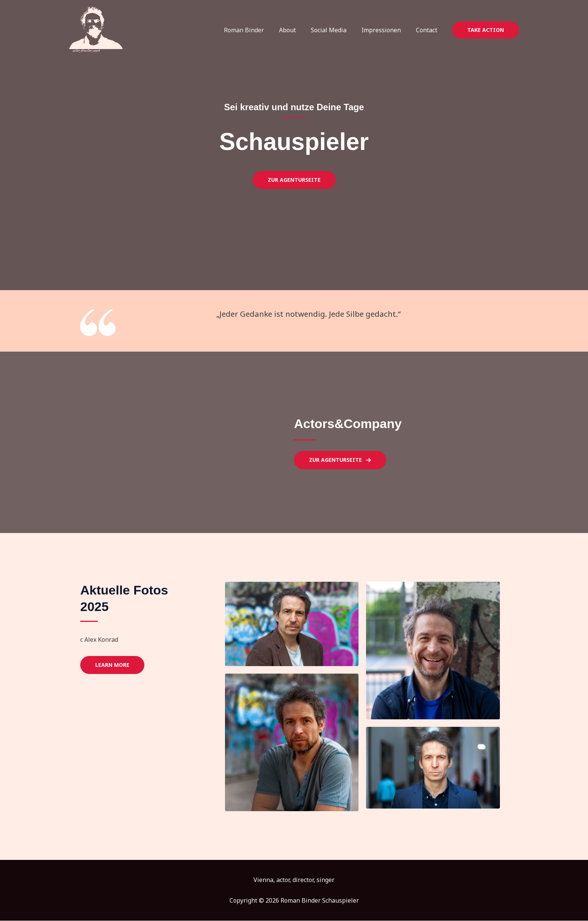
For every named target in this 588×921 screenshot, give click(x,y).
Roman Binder (257, 30)
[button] (486, 30)
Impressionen (386, 30)
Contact (428, 30)
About (298, 30)
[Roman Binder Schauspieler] (96, 29)
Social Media (336, 30)
